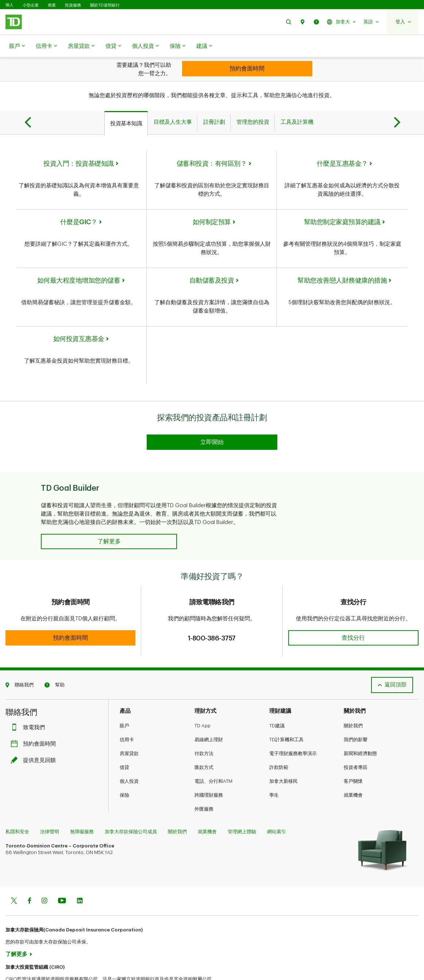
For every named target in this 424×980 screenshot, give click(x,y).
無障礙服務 (82, 805)
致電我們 (30, 701)
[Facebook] (29, 875)
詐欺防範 (279, 741)
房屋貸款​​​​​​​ (81, 46)
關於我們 (353, 699)
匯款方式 (204, 741)
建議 (204, 46)
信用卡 (46, 46)
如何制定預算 (212, 204)
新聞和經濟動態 (360, 727)
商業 (52, 5)
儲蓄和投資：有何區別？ (212, 145)
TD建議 (277, 699)
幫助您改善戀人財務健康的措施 (342, 262)
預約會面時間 (35, 717)
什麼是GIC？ (79, 204)
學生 (274, 768)
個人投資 (145, 46)
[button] (289, 22)
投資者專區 (356, 741)
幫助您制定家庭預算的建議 (342, 204)
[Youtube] (62, 875)
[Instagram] (44, 875)
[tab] (126, 105)
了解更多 (16, 928)
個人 (9, 5)
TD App (203, 699)
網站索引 (277, 805)
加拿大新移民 (284, 755)
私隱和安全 (17, 805)
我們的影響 (356, 713)
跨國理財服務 (209, 768)
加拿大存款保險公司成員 (131, 805)
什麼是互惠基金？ (342, 145)
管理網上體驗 (242, 805)
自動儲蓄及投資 (212, 262)
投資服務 (73, 5)
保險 (178, 46)
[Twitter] (14, 875)
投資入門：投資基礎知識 (79, 145)
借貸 (113, 46)
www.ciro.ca (22, 965)
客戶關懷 (353, 755)
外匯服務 (204, 782)
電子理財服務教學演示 (293, 727)
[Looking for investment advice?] (247, 69)
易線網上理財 (209, 713)
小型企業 (31, 5)
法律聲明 (50, 805)
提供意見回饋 (35, 734)
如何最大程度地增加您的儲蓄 (79, 262)
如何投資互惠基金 (79, 321)
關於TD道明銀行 (105, 5)
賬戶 (17, 46)
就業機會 (353, 768)
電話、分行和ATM (213, 755)
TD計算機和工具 (286, 713)
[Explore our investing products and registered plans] (212, 416)
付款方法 (204, 727)
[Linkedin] (80, 875)
